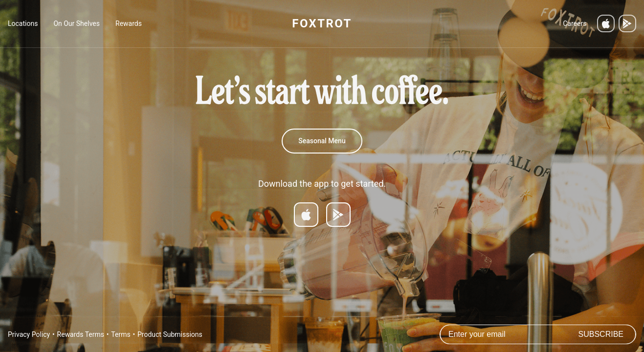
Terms (121, 334)
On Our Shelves (77, 23)
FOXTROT (322, 23)
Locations (23, 23)
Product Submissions (170, 334)
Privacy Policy (29, 334)
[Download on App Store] (306, 215)
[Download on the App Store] (606, 23)
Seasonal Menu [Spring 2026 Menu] (322, 141)
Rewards (129, 23)
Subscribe (601, 334)
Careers (575, 23)
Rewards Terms (81, 334)
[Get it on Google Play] (627, 23)
